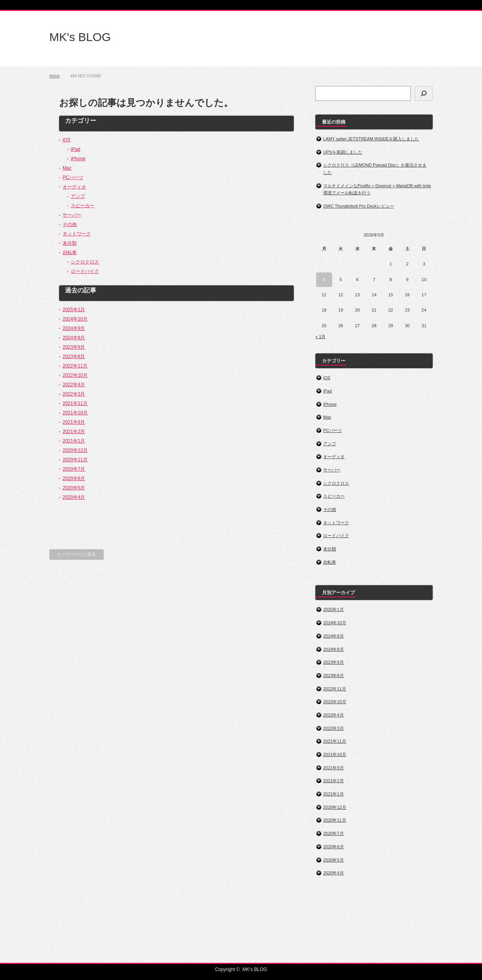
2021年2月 (74, 432)
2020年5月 (74, 488)
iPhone (78, 159)
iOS (67, 140)
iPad (76, 149)
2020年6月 (74, 478)
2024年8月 (74, 338)
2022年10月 (75, 375)
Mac (67, 168)
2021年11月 (75, 403)
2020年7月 (74, 469)
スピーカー (83, 206)
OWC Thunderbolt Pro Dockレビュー (359, 206)
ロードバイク (85, 271)
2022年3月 (74, 394)
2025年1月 (74, 310)
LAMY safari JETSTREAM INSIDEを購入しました (371, 139)
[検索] (424, 93)
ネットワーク (77, 234)
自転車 (70, 253)
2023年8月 (74, 357)
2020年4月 (74, 497)
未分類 (70, 243)
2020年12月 (75, 450)
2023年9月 (74, 347)
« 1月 (320, 337)
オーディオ (74, 187)
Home (55, 76)
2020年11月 (75, 460)
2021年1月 (74, 441)
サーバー (72, 215)
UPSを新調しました (343, 152)
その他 (70, 224)
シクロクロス (85, 262)
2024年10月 (75, 319)
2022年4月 (74, 385)
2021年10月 (75, 413)
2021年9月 (74, 422)
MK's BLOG (80, 37)
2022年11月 (75, 366)
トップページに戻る (76, 554)
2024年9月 (74, 328)
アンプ (78, 196)
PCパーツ (73, 177)
